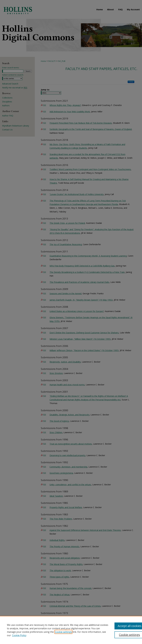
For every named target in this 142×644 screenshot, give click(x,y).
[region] (71, 630)
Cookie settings (63, 632)
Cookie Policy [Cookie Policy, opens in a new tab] (19, 635)
